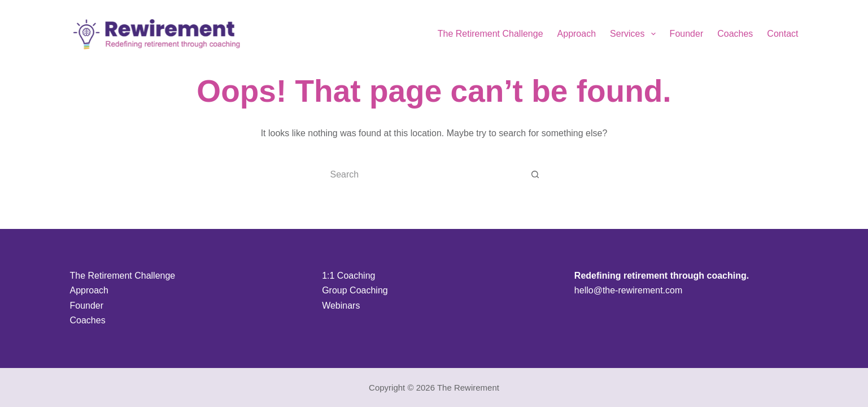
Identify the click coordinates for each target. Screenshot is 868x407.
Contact (782, 34)
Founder (687, 34)
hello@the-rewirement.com (628, 290)
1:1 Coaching (348, 276)
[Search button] (535, 175)
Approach (577, 34)
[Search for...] (423, 175)
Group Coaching (355, 290)
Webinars (341, 306)
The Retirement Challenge (490, 34)
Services (635, 34)
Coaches (735, 34)
